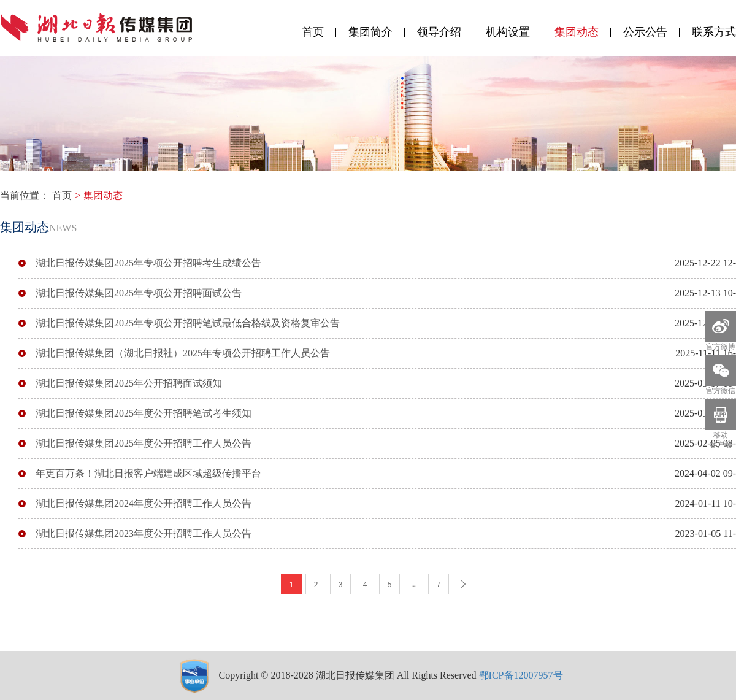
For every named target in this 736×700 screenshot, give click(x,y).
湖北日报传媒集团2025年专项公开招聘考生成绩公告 (148, 263)
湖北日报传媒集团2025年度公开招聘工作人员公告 (144, 443)
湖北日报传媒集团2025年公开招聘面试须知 (129, 383)
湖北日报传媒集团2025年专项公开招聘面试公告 (139, 293)
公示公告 (645, 32)
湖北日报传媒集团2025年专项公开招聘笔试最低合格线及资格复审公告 (188, 323)
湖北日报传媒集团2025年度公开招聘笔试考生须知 (144, 413)
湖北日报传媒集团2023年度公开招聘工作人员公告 (144, 533)
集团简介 (370, 32)
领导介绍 (439, 32)
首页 (313, 32)
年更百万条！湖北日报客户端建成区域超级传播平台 (148, 473)
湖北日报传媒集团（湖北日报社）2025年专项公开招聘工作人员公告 (183, 353)
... (414, 584)
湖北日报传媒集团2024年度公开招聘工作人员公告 (144, 503)
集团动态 (577, 32)
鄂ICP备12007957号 (521, 675)
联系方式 (714, 32)
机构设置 (508, 32)
